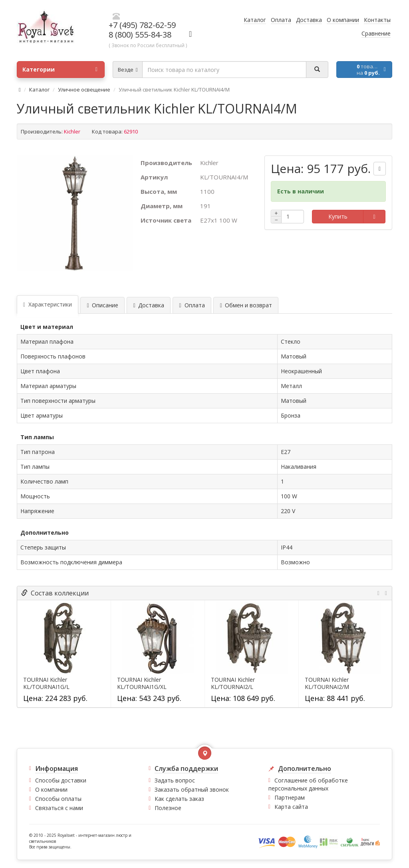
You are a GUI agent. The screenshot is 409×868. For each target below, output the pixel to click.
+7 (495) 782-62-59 (142, 25)
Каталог (39, 90)
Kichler (72, 131)
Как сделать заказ (179, 799)
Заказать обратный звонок (192, 789)
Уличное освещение (84, 90)
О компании (51, 789)
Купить (338, 216)
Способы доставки (61, 780)
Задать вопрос (175, 780)
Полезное (168, 808)
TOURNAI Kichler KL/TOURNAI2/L (233, 683)
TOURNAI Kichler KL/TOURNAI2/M (327, 683)
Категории (60, 70)
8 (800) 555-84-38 (140, 35)
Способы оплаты (58, 799)
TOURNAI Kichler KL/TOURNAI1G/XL (142, 683)
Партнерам (290, 797)
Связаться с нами (59, 808)
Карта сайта (291, 807)
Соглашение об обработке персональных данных (308, 784)
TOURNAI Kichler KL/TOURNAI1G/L (46, 683)
